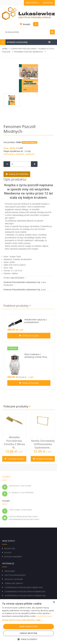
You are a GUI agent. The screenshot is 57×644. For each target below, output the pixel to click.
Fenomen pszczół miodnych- (29, 52)
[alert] (28, 622)
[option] (14, 439)
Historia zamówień (13, 557)
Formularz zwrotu (14, 583)
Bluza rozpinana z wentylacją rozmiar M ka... (36, 356)
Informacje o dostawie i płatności (19, 154)
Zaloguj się (10, 549)
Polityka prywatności (15, 575)
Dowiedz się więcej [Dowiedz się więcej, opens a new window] (44, 616)
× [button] (54, 602)
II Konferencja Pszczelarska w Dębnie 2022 (25, 592)
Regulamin (10, 571)
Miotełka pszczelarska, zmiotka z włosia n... (14, 442)
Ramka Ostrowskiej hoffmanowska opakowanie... (43, 444)
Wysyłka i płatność (14, 579)
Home (5, 49)
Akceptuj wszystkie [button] (28, 627)
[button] (28, 620)
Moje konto (32, 3)
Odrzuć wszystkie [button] (28, 633)
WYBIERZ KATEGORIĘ (17, 42)
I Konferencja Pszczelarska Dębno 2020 (24, 588)
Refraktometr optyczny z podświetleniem (36, 321)
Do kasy (48, 3)
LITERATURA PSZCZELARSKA (24, 49)
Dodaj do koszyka (18, 174)
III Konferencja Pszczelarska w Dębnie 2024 (25, 596)
